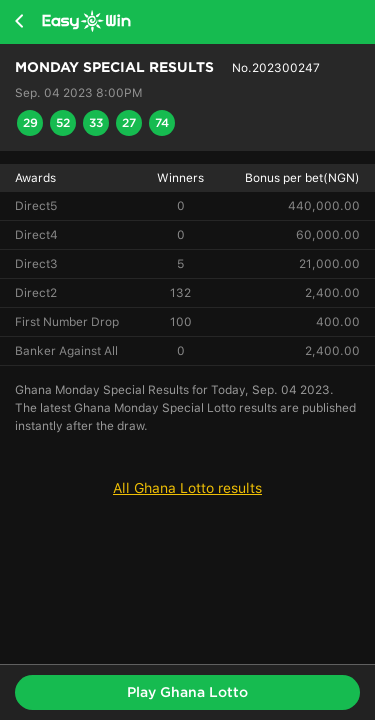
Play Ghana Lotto (187, 692)
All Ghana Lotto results (187, 488)
